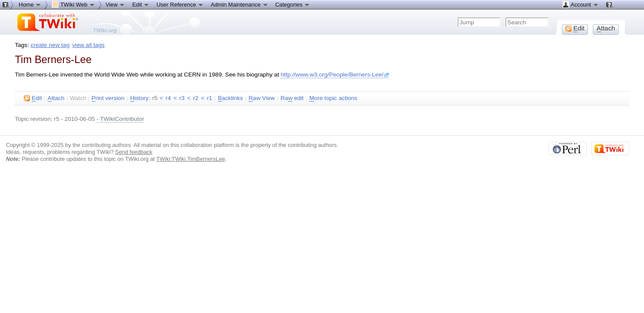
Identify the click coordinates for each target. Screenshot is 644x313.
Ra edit (292, 98)
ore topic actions (333, 98)
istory (139, 98)
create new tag (50, 45)
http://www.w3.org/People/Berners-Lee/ (335, 75)
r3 (182, 98)
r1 (209, 98)
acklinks (231, 98)
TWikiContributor (122, 119)
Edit (141, 4)
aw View (261, 98)
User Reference (180, 4)
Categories (293, 4)
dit (33, 98)
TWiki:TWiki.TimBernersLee (191, 159)
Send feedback (134, 152)
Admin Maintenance (239, 4)
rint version (108, 98)
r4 (168, 98)
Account (580, 4)
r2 (196, 98)
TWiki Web (73, 4)
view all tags (89, 45)
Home (30, 4)
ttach (56, 98)
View (116, 4)
